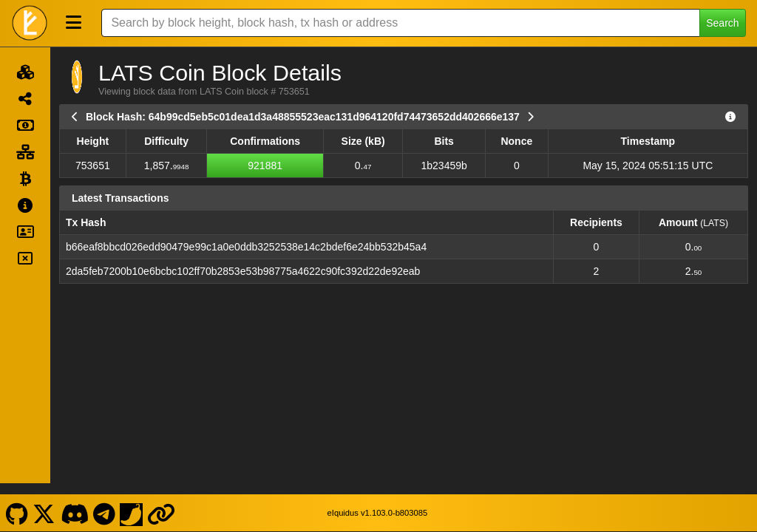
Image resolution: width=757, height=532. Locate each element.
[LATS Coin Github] (17, 501)
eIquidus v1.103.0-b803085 (378, 501)
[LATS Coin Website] (162, 501)
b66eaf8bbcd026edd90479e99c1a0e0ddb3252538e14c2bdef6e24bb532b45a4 (246, 247)
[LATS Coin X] (44, 501)
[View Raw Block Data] (730, 117)
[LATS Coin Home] (30, 23)
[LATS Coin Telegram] (105, 501)
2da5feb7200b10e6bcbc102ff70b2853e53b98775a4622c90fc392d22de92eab (243, 271)
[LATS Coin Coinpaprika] (132, 501)
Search (722, 23)
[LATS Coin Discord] (74, 501)
